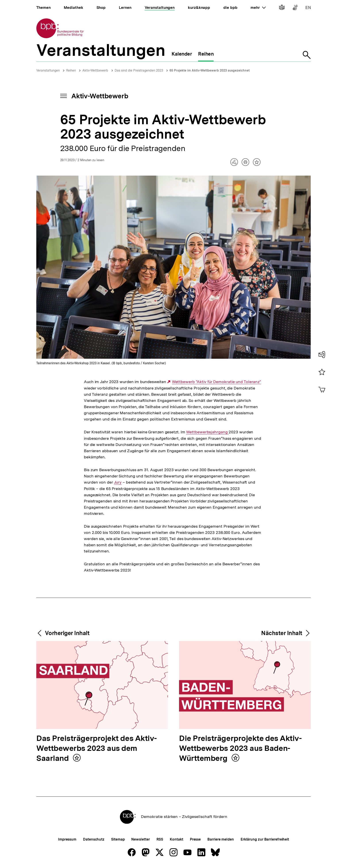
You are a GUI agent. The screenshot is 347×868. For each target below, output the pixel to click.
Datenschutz (94, 839)
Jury (118, 482)
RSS (160, 839)
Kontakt (176, 839)
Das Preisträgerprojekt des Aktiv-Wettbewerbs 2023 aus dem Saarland (97, 749)
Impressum (67, 839)
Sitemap (118, 839)
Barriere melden (221, 839)
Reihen (71, 70)
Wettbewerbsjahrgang (207, 432)
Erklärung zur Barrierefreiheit (265, 839)
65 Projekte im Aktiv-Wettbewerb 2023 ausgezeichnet (210, 70)
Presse (195, 839)
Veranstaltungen (48, 70)
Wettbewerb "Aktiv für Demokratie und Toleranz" (217, 382)
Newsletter (140, 839)
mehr (258, 8)
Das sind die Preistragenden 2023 (139, 70)
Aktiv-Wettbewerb (95, 70)
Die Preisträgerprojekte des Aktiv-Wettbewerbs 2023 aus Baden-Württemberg (240, 749)
